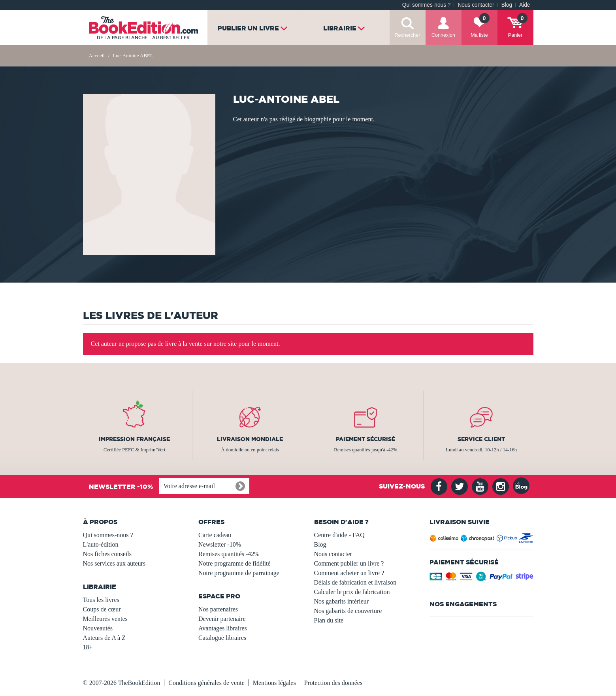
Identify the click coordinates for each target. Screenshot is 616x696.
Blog (507, 5)
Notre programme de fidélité (235, 563)
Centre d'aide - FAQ (339, 535)
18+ (88, 647)
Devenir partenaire (222, 619)
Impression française (134, 439)
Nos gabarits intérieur (342, 601)
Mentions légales (274, 683)
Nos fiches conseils (107, 554)
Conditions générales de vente (206, 683)
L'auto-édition (101, 544)
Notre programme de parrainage (239, 573)
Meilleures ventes (105, 619)
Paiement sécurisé (365, 439)
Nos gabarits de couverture (348, 611)
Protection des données (333, 683)
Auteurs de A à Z (104, 638)
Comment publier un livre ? (349, 563)
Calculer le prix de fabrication (352, 592)
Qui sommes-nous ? (427, 5)
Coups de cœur (102, 609)
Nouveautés (98, 628)
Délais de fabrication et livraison (355, 582)
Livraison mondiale (250, 439)
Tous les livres (101, 600)
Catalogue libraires (222, 638)
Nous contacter (476, 5)
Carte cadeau (215, 535)
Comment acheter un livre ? (349, 573)
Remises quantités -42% (229, 554)
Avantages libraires (223, 628)
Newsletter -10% (220, 544)
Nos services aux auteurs (114, 563)
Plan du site (329, 620)
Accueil (97, 56)
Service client (481, 439)
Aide (525, 5)
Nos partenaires (218, 609)
